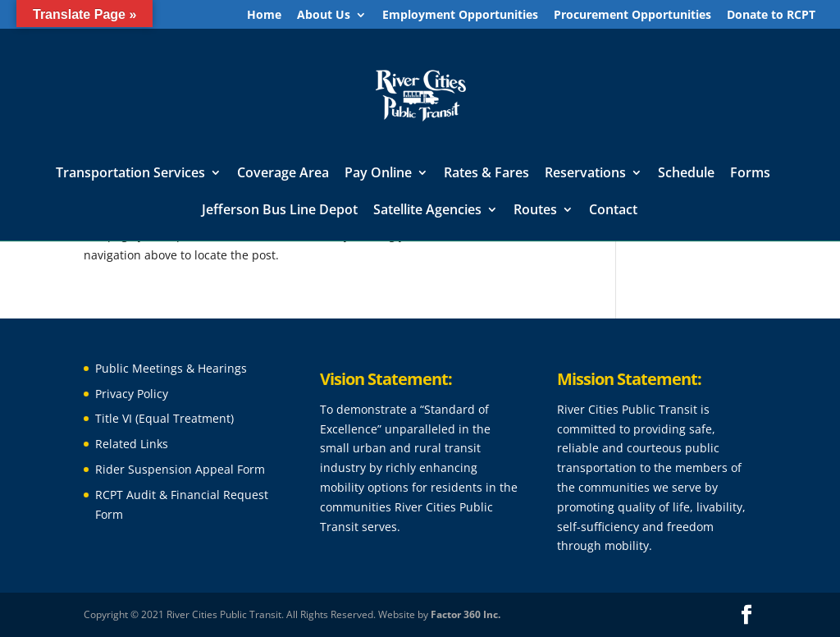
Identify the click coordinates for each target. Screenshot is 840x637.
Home (264, 16)
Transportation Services (130, 174)
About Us (324, 16)
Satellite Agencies (427, 211)
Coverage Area (283, 174)
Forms (750, 174)
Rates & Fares (486, 174)
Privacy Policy (132, 394)
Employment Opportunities (460, 16)
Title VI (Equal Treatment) (164, 418)
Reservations (585, 174)
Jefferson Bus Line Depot (280, 211)
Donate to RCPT (771, 16)
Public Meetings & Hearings (171, 368)
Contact (613, 211)
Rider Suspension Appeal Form (180, 469)
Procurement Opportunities (632, 16)
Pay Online (378, 174)
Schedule (686, 174)
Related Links (132, 444)
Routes (535, 211)
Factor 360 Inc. (466, 614)
